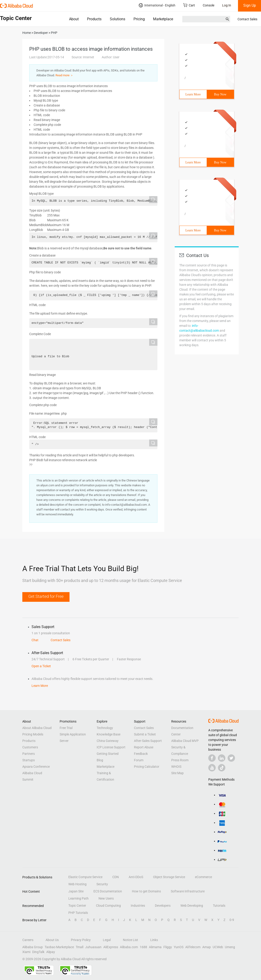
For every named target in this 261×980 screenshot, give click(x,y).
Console (209, 5)
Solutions (117, 19)
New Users (106, 898)
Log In (227, 5)
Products (94, 19)
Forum (139, 760)
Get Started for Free (46, 596)
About (74, 19)
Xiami (26, 952)
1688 (143, 947)
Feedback (141, 754)
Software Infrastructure (188, 891)
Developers (163, 906)
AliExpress (111, 947)
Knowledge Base (109, 734)
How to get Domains (146, 891)
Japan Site (76, 891)
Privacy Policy (81, 940)
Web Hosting (77, 884)
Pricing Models (33, 734)
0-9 (232, 920)
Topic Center (77, 906)
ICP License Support (111, 747)
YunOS (179, 947)
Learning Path (78, 898)
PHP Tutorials (78, 913)
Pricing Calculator (147, 767)
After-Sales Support (148, 741)
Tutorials (219, 906)
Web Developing (192, 906)
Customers (30, 747)
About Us (52, 940)
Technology (105, 728)
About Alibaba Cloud (37, 728)
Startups (29, 760)
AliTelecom (193, 947)
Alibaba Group (33, 947)
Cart (189, 5)
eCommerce (203, 877)
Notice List (130, 940)
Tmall (80, 947)
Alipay (51, 952)
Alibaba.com (129, 947)
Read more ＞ (64, 75)
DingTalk (38, 952)
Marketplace (163, 19)
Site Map (177, 773)
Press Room (180, 760)
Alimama (155, 947)
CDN (116, 877)
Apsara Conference (36, 767)
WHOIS (176, 767)
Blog (100, 760)
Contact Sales (247, 19)
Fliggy (168, 947)
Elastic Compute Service (85, 877)
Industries (138, 906)
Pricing (139, 19)
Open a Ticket (41, 666)
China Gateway (108, 741)
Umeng (230, 947)
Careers (28, 940)
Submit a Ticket (145, 734)
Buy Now (220, 94)
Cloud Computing (108, 906)
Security (102, 884)
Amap (207, 947)
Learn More (193, 94)
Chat (35, 640)
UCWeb (218, 947)
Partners (29, 754)
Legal (107, 940)
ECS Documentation (108, 891)
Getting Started (108, 754)
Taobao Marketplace (59, 947)
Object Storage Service (169, 877)
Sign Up (250, 5)
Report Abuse (144, 747)
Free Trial (66, 728)
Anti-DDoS (136, 877)
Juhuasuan (93, 947)
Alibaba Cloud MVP (185, 741)
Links (154, 940)
